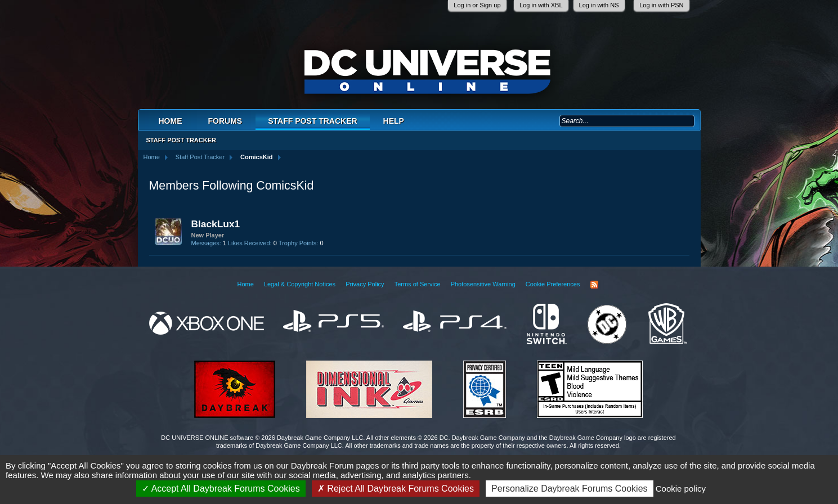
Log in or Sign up (477, 5)
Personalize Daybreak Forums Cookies (569, 489)
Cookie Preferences (553, 284)
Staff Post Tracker (312, 121)
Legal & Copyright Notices (300, 284)
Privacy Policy (365, 284)
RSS (594, 285)
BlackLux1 (216, 224)
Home (171, 121)
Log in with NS (599, 5)
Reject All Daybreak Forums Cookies (396, 489)
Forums (225, 121)
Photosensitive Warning (483, 284)
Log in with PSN (661, 5)
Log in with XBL (541, 5)
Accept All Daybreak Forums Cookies (221, 489)
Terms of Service (418, 284)
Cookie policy (681, 489)
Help (394, 121)
